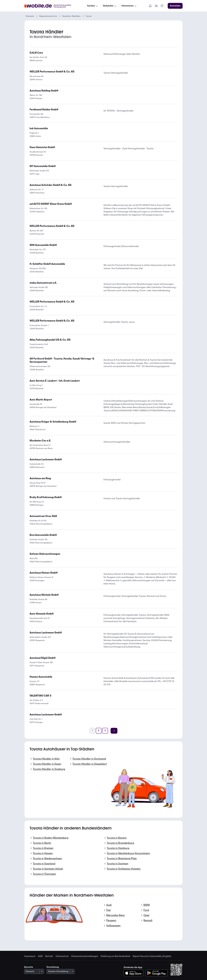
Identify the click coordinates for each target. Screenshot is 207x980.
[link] (156, 6)
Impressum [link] (30, 956)
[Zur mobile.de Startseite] (51, 6)
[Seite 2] (99, 731)
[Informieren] (129, 6)
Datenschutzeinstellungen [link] (85, 956)
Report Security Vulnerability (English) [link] (152, 956)
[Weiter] (114, 731)
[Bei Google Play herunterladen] (156, 973)
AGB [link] (40, 956)
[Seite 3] (105, 731)
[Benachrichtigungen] (150, 6)
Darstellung (53, 967)
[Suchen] (93, 6)
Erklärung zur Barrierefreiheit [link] (115, 956)
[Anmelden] (175, 6)
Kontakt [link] (49, 956)
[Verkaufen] (110, 6)
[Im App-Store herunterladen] (134, 973)
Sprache (29, 967)
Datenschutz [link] (62, 956)
